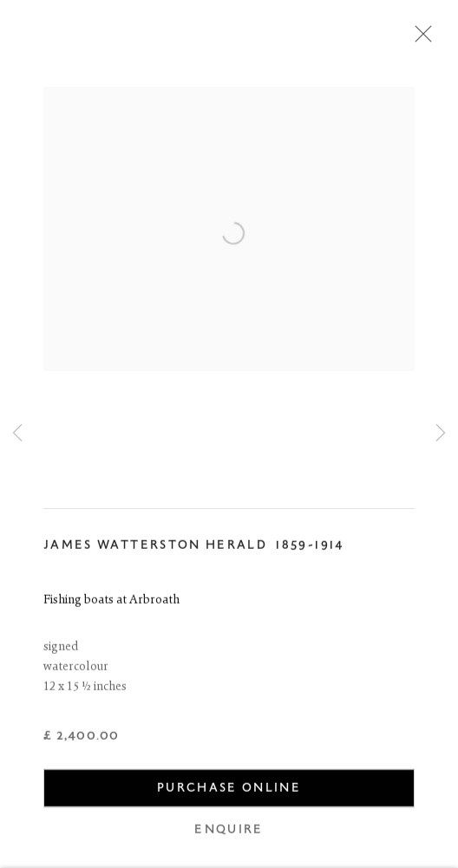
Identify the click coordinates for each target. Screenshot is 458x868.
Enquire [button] (229, 832)
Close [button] (419, 39)
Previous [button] (17, 434)
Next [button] (441, 434)
